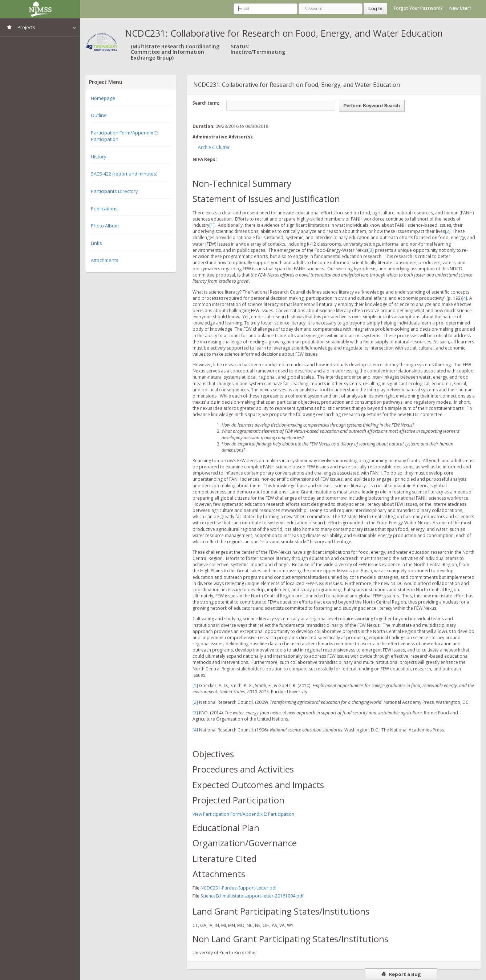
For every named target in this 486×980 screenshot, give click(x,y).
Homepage (103, 98)
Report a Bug (401, 974)
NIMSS (40, 9)
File (196, 888)
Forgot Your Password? (418, 8)
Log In (375, 9)
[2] (448, 231)
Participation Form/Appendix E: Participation (124, 136)
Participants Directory (114, 191)
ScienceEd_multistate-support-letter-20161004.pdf (252, 896)
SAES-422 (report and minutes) (124, 174)
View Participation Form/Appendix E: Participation (243, 814)
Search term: (206, 103)
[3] (371, 250)
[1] (212, 225)
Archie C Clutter (214, 147)
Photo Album (105, 226)
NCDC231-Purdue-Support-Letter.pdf (239, 888)
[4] (464, 298)
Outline (99, 115)
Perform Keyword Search (372, 106)
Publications (104, 209)
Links (96, 243)
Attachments (105, 260)
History (99, 157)
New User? (460, 8)
